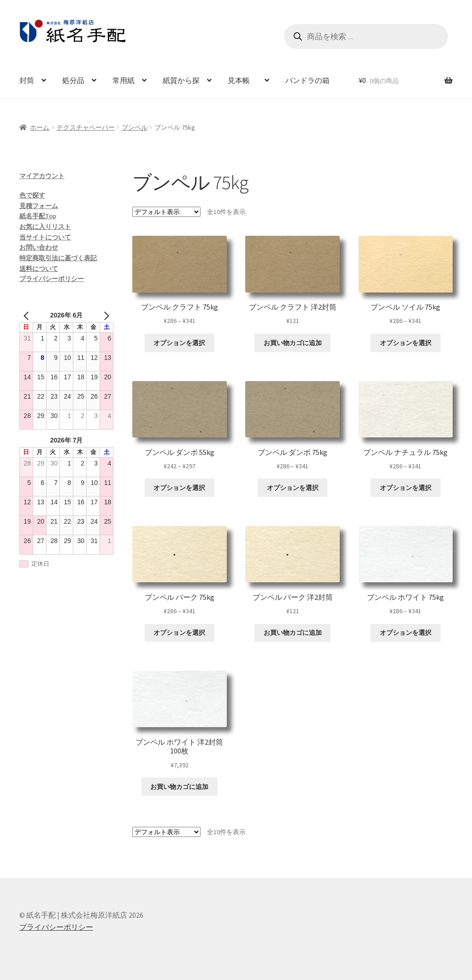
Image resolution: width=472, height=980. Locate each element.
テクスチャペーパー (86, 127)
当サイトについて (45, 237)
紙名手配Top (38, 216)
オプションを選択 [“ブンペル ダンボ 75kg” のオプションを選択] (293, 488)
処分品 (73, 80)
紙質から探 (181, 80)
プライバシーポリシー (52, 279)
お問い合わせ (39, 247)
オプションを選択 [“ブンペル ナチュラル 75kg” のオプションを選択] (406, 488)
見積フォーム (39, 206)
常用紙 (124, 80)
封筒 (27, 80)
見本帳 (242, 80)
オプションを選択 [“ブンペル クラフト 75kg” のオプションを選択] (179, 343)
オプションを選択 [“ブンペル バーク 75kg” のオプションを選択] (179, 633)
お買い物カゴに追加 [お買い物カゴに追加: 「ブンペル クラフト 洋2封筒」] (293, 343)
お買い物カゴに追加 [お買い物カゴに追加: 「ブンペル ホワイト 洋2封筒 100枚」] (179, 787)
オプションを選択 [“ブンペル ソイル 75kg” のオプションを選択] (406, 343)
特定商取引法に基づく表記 (58, 258)
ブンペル (135, 127)
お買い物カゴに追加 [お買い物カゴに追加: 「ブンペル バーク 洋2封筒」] (293, 633)
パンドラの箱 (307, 80)
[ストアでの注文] (166, 212)
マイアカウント (42, 176)
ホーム (40, 127)
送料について (39, 269)
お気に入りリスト (45, 227)
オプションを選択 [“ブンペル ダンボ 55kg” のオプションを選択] (179, 488)
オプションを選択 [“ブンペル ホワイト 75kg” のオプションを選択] (406, 633)
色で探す (32, 195)
